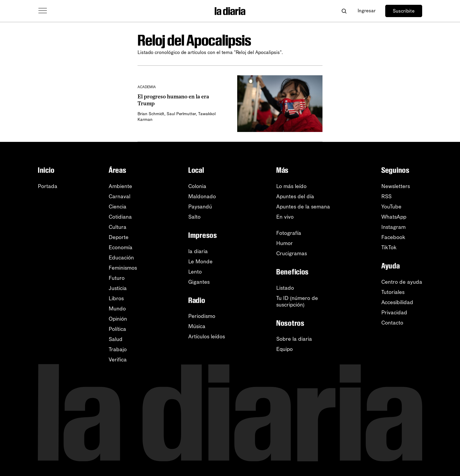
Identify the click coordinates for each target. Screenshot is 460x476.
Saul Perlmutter (181, 114)
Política (117, 329)
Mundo (117, 309)
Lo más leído (291, 186)
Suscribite (404, 11)
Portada (48, 186)
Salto (194, 217)
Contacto (392, 323)
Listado (285, 288)
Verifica (118, 360)
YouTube (391, 207)
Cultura (118, 227)
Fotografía (289, 233)
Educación (121, 258)
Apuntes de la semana (303, 207)
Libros (116, 298)
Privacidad (394, 313)
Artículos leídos (207, 337)
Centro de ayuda (402, 282)
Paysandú (200, 207)
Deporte (119, 237)
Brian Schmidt (151, 114)
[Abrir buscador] (344, 11)
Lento (195, 272)
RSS (386, 196)
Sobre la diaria (294, 339)
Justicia (118, 288)
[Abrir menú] (43, 11)
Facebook (393, 237)
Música (197, 326)
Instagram (393, 227)
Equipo (284, 349)
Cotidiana (120, 217)
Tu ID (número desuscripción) (297, 301)
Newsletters (396, 186)
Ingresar (367, 11)
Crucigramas (292, 253)
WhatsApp (394, 217)
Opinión (118, 319)
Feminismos (123, 268)
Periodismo (202, 316)
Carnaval (120, 196)
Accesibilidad (397, 302)
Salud (116, 339)
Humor (284, 243)
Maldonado (202, 196)
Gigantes (199, 282)
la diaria (198, 251)
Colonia (197, 186)
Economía (121, 247)
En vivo (285, 217)
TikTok (389, 247)
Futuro (117, 278)
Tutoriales (393, 292)
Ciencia (118, 207)
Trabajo (118, 349)
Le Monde (200, 262)
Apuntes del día (295, 196)
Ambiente (120, 186)
